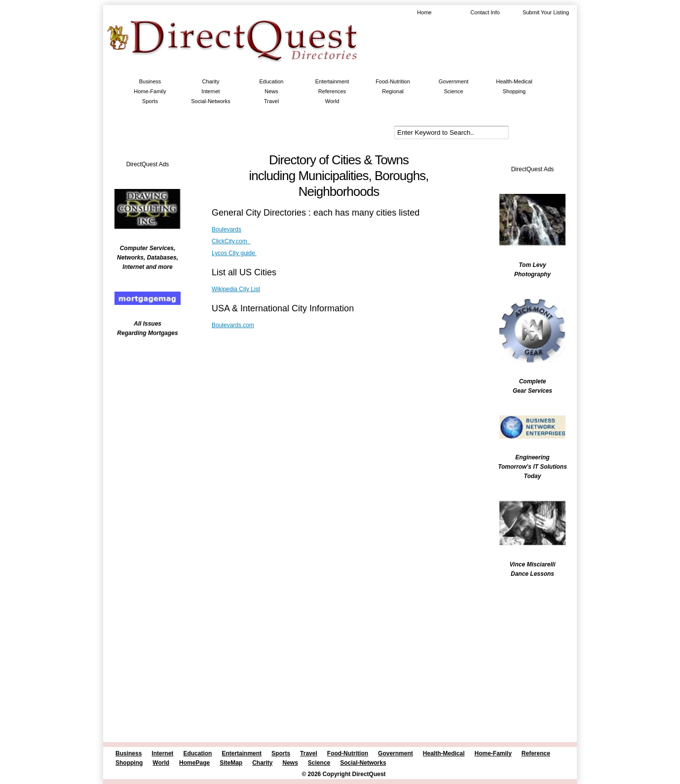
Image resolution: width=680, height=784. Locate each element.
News (271, 91)
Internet (210, 91)
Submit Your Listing (546, 12)
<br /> (143, 407)
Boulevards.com (233, 325)
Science (453, 91)
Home (424, 12)
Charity (211, 81)
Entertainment (332, 81)
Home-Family (150, 91)
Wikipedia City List (236, 289)
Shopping (514, 91)
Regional (393, 91)
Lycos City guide (234, 253)
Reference (536, 753)
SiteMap (231, 763)
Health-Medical (514, 81)
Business (150, 81)
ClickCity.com (231, 241)
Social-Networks (210, 101)
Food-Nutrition (393, 81)
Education (272, 81)
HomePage (194, 763)
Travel (271, 101)
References (332, 91)
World (332, 101)
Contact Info (485, 12)
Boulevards (227, 229)
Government (454, 81)
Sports (150, 101)
